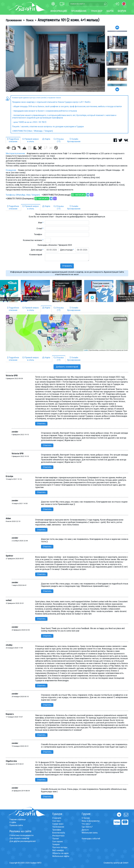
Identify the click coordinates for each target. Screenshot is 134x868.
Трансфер (57, 830)
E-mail (40, 229)
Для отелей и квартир (19, 838)
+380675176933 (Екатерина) (20, 199)
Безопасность (59, 833)
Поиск (30, 20)
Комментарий (36, 255)
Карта (110, 11)
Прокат (56, 839)
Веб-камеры (58, 850)
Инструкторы (58, 836)
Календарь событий (91, 839)
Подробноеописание (13, 140)
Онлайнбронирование (74, 140)
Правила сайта (16, 825)
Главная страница (17, 819)
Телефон (39, 234)
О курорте (57, 818)
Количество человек (33, 240)
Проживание (14, 20)
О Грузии (86, 818)
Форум (122, 11)
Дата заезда (37, 250)
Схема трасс (58, 824)
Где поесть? (87, 827)
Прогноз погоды (60, 847)
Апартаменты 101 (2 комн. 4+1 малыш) (68, 20)
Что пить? (86, 824)
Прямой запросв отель (31, 140)
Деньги (85, 830)
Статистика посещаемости (21, 835)
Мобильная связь (90, 833)
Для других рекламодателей (22, 841)
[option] (55, 59)
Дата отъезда (67, 250)
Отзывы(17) (59, 140)
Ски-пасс (56, 821)
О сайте (13, 822)
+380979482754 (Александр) (56, 195)
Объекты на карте (60, 853)
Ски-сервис (58, 841)
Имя (41, 223)
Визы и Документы (91, 821)
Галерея (56, 844)
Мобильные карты (61, 856)
